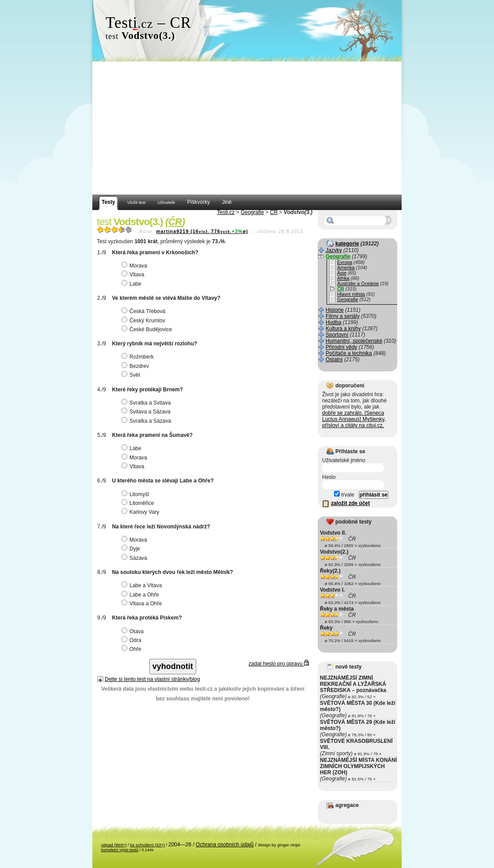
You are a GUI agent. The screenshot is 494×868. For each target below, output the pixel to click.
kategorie (347, 244)
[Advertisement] (247, 128)
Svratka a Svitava (147, 403)
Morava (135, 266)
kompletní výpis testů (120, 850)
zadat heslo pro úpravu (279, 664)
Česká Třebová (144, 311)
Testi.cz (226, 212)
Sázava (135, 558)
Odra (133, 640)
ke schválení (147, 845)
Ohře (133, 649)
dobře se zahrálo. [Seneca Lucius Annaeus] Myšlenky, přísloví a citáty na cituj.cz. (354, 419)
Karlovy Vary (141, 512)
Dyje (132, 549)
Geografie (253, 212)
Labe (133, 284)
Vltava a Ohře (143, 604)
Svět (132, 375)
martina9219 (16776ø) (202, 231)
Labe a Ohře (141, 595)
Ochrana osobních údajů (225, 845)
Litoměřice (139, 503)
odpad (114, 845)
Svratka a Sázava (147, 421)
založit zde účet (350, 503)
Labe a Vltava (143, 585)
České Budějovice (148, 329)
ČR (274, 212)
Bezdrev (136, 366)
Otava (134, 631)
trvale (344, 495)
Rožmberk (139, 357)
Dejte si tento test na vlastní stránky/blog (152, 679)
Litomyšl (136, 494)
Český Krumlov (144, 321)
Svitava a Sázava (147, 412)
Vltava (134, 275)
